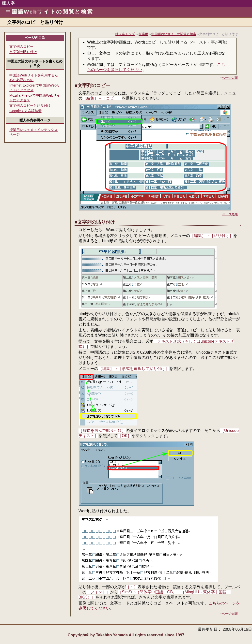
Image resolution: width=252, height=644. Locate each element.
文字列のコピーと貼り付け (30, 105)
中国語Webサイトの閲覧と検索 (174, 34)
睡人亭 (9, 3)
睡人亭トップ (125, 34)
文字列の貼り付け (23, 52)
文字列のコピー (21, 46)
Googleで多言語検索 (25, 111)
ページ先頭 (230, 78)
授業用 (143, 34)
